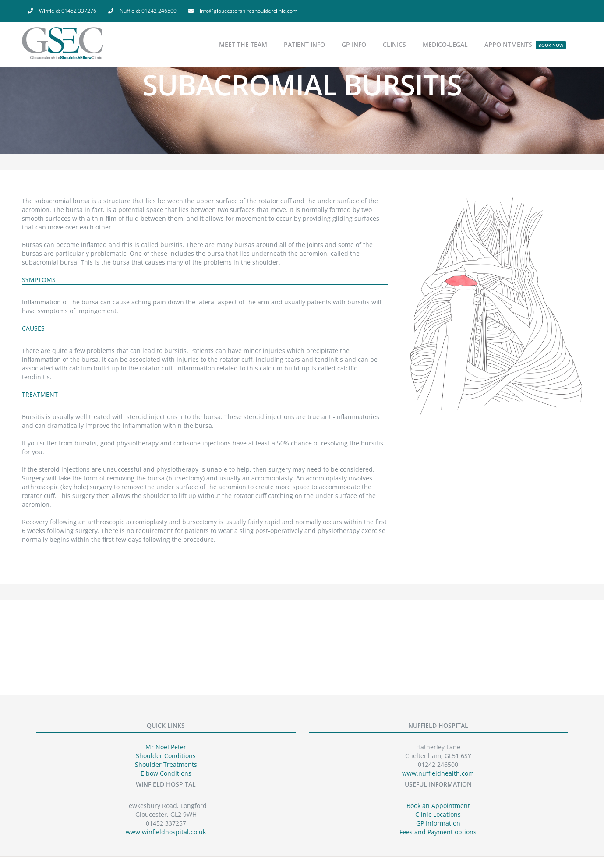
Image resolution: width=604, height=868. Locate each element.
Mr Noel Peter (166, 747)
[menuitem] (62, 11)
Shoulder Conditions (166, 756)
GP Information (438, 823)
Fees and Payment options (438, 832)
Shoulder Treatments (166, 764)
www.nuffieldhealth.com (438, 773)
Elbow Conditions (166, 773)
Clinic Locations (438, 814)
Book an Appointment (438, 806)
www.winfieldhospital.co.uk (166, 832)
